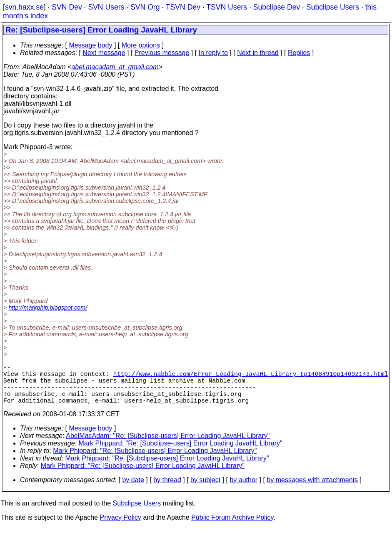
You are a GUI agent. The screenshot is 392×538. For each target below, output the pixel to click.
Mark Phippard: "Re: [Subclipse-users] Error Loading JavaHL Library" (181, 453)
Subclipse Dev (277, 7)
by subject (205, 490)
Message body (90, 45)
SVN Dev (67, 7)
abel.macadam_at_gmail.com (115, 67)
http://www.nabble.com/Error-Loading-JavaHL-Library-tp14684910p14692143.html (251, 377)
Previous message (162, 53)
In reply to (213, 53)
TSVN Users (227, 7)
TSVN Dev (183, 7)
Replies (299, 53)
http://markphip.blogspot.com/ (48, 308)
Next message (104, 53)
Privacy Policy (120, 527)
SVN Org (145, 7)
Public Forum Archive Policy (232, 527)
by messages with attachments (312, 490)
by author (243, 490)
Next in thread (258, 53)
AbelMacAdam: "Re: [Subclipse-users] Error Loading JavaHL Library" (168, 446)
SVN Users (106, 7)
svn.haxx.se (24, 7)
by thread (167, 490)
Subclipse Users (333, 7)
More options (141, 45)
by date (133, 490)
